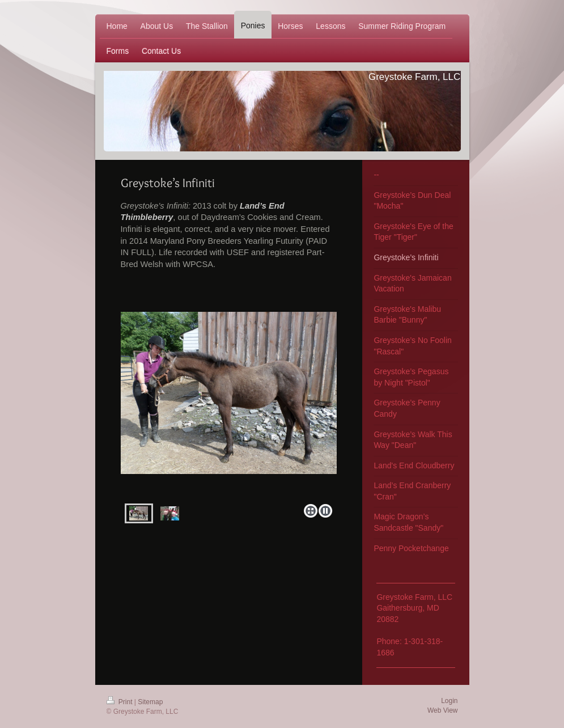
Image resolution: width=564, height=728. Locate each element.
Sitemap (150, 702)
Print (120, 702)
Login (449, 701)
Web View (443, 710)
